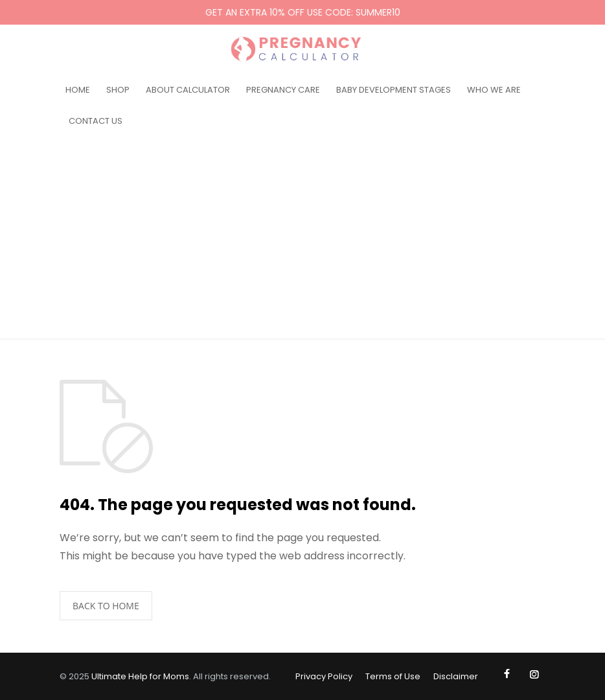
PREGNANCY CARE (283, 90)
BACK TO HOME (106, 606)
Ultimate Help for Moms (140, 676)
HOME (78, 90)
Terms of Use (393, 676)
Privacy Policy (324, 676)
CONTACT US (96, 121)
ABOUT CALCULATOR (188, 90)
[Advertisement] (302, 241)
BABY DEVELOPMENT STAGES (394, 90)
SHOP (118, 90)
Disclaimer (456, 676)
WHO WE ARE (494, 90)
